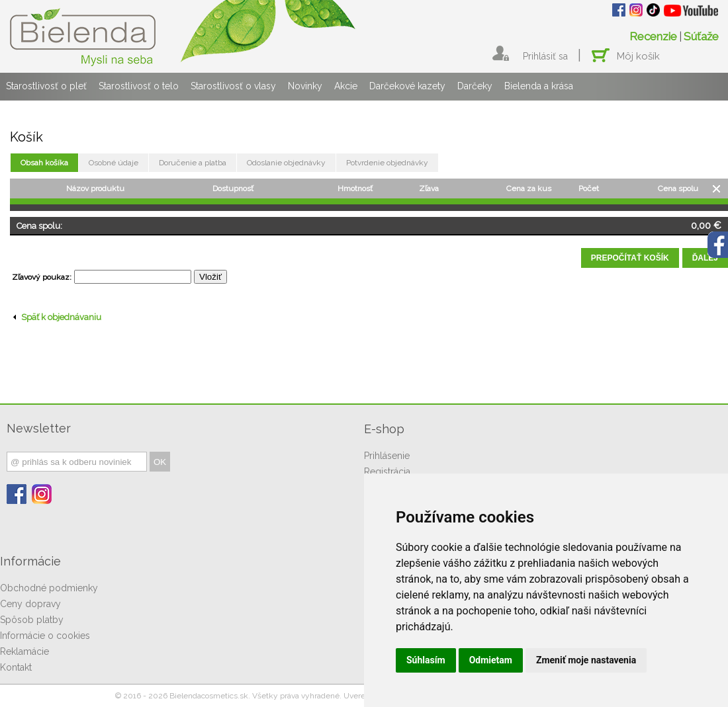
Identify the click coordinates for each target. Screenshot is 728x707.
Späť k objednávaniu (57, 317)
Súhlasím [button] (426, 660)
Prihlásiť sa (545, 56)
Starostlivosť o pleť (46, 86)
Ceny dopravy (30, 604)
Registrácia (387, 472)
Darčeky (475, 86)
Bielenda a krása (539, 86)
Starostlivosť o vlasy (233, 86)
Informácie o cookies (45, 636)
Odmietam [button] (491, 660)
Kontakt (16, 667)
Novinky (305, 86)
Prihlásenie (387, 456)
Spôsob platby (32, 620)
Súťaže (701, 36)
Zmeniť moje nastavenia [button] (586, 660)
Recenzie (653, 36)
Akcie (346, 86)
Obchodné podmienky (49, 588)
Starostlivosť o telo (139, 86)
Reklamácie (24, 651)
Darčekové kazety (407, 86)
